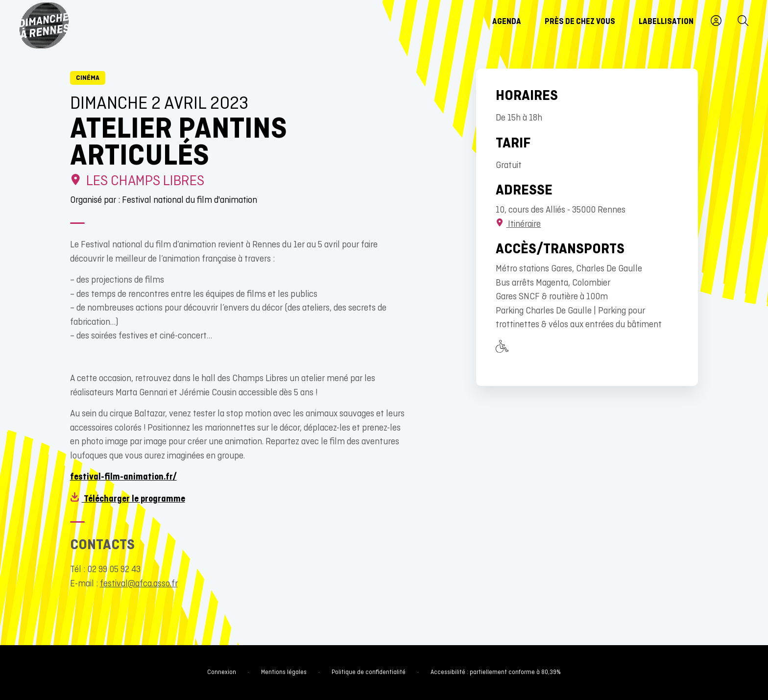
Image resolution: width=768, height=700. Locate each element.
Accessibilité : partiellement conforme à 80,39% (496, 673)
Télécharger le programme (128, 499)
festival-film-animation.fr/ (123, 477)
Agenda (507, 22)
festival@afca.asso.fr (139, 584)
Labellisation (666, 22)
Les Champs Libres (137, 181)
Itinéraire (518, 225)
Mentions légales (284, 673)
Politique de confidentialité (369, 673)
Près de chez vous (580, 22)
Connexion (222, 673)
